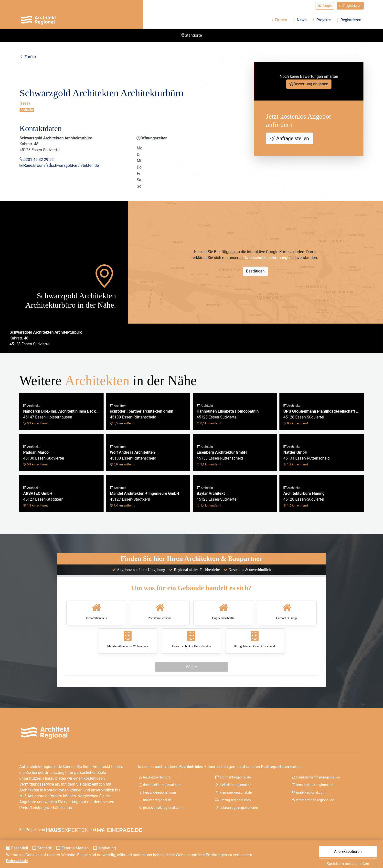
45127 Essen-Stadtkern (43, 497)
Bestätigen (255, 271)
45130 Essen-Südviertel (44, 456)
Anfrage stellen (292, 138)
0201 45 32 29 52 (39, 160)
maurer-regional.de (155, 800)
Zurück (28, 57)
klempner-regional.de (233, 792)
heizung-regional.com (157, 792)
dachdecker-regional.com (160, 785)
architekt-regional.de (233, 777)
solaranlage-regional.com (237, 808)
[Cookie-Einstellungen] (7, 861)
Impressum (322, 843)
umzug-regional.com (233, 800)
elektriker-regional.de (233, 785)
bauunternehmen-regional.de (316, 777)
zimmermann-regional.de (313, 800)
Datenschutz (347, 843)
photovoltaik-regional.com (161, 808)
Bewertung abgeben (311, 84)
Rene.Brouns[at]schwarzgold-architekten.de (61, 165)
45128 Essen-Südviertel (228, 414)
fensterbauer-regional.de (313, 785)
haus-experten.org (155, 777)
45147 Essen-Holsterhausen (61, 414)
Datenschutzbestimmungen (267, 258)
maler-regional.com (309, 792)
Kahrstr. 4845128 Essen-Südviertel (46, 338)
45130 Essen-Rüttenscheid (142, 414)
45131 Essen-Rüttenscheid (307, 456)
